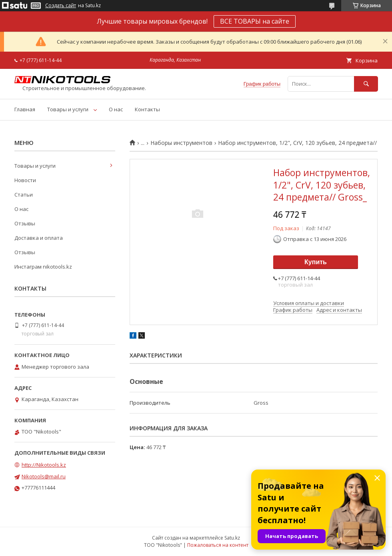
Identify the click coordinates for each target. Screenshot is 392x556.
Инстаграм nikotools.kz (43, 267)
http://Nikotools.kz (44, 465)
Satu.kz (232, 538)
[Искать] (366, 84)
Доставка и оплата (39, 238)
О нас (116, 109)
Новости (25, 180)
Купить (316, 262)
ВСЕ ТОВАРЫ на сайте (255, 21)
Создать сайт (61, 6)
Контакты (147, 109)
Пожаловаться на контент (218, 545)
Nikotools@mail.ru (44, 476)
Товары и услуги (68, 109)
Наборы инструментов (181, 143)
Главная (25, 109)
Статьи (24, 195)
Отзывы (25, 223)
